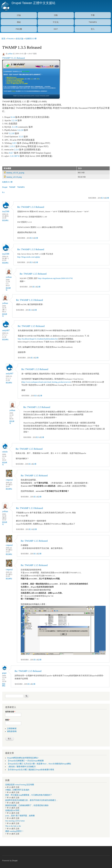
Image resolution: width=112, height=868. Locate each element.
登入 (93, 29)
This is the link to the (13, 826)
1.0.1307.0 (15, 156)
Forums (10, 39)
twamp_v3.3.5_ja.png (15, 173)
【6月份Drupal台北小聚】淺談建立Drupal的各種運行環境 (31, 770)
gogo (4, 673)
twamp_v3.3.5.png (14, 177)
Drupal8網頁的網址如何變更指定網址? (23, 758)
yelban (10, 54)
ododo (5, 452)
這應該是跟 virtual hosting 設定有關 (20, 785)
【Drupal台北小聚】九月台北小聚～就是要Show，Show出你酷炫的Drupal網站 (39, 764)
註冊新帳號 (12, 729)
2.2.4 (16, 150)
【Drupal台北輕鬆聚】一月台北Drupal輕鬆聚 (25, 761)
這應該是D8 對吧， (13, 810)
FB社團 (19, 29)
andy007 (6, 330)
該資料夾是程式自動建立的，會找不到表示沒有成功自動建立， (32, 800)
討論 (19, 15)
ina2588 (6, 211)
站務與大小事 (31, 39)
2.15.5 (12, 146)
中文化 (56, 22)
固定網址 (5, 220)
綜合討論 (20, 39)
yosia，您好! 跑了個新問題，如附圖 (20, 816)
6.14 (13, 117)
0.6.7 (11, 153)
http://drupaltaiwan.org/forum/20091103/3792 (55, 278)
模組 (19, 22)
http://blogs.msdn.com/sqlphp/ (29, 257)
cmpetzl (9, 480)
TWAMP (12, 187)
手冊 (93, 15)
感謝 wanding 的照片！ (14, 831)
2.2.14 (14, 120)
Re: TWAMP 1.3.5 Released (31, 207)
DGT (56, 29)
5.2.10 (12, 133)
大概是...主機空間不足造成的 (17, 790)
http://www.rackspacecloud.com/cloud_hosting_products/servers (46, 382)
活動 (56, 15)
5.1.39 (15, 127)
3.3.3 (21, 137)
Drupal (5, 187)
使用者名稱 (10, 712)
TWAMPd (93, 22)
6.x (3, 192)
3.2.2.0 (20, 130)
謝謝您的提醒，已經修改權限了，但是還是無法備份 (27, 805)
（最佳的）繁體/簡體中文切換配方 (22, 767)
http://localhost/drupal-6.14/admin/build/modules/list (38, 339)
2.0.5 (14, 143)
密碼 (8, 720)
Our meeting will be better (15, 821)
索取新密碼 (12, 731)
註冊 (107, 198)
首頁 (3, 39)
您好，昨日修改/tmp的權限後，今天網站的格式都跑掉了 (29, 795)
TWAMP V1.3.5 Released (13, 58)
